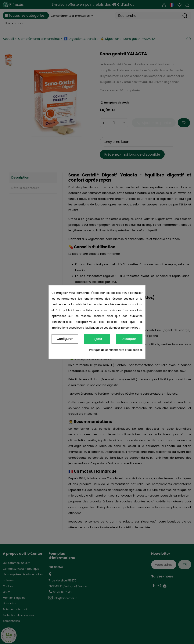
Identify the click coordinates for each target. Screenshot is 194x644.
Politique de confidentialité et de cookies (116, 350)
